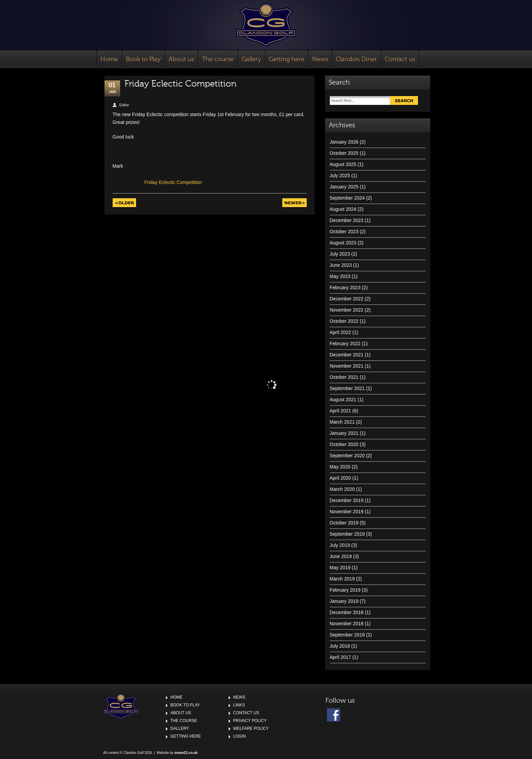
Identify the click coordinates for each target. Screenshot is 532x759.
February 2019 (345, 590)
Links (239, 705)
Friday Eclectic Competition (173, 182)
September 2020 (347, 456)
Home (109, 59)
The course (218, 59)
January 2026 (344, 142)
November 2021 (347, 366)
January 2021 (344, 433)
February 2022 (345, 344)
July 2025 (340, 175)
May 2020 (340, 467)
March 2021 (342, 422)
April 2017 (340, 657)
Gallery (251, 59)
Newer (294, 203)
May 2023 (340, 276)
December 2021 (347, 355)
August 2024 (343, 209)
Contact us (400, 59)
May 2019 (340, 568)
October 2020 (344, 444)
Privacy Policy (250, 721)
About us (181, 59)
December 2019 (347, 500)
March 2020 (342, 489)
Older (124, 203)
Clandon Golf (266, 25)
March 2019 (342, 579)
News (320, 59)
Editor (124, 105)
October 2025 (344, 153)
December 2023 (347, 220)
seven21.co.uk (186, 753)
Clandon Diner (356, 59)
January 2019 (344, 601)
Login (239, 736)
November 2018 (347, 624)
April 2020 (340, 478)
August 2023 (343, 243)
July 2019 (340, 545)
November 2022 (347, 310)
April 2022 (340, 332)
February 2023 (345, 288)
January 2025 (344, 187)
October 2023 (344, 232)
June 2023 (341, 265)
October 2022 (344, 321)
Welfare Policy (251, 728)
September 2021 (347, 388)
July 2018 (340, 646)
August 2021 (343, 400)
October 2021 (344, 377)
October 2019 (344, 523)
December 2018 (347, 612)
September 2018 (347, 635)
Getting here (287, 59)
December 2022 (347, 299)
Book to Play (143, 59)
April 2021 (340, 411)
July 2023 (340, 254)
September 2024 (347, 198)
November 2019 (347, 512)
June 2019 (341, 556)
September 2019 (347, 534)
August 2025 (343, 164)
